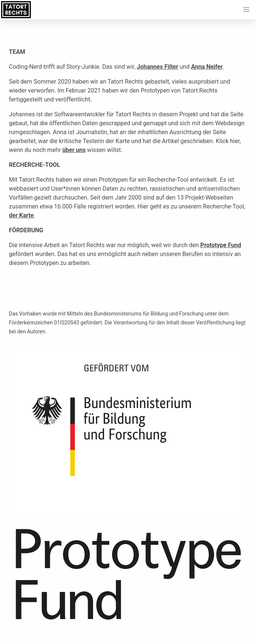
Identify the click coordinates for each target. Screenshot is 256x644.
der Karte (21, 215)
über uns (74, 150)
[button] (246, 10)
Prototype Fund (221, 245)
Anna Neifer (207, 67)
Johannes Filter (157, 67)
